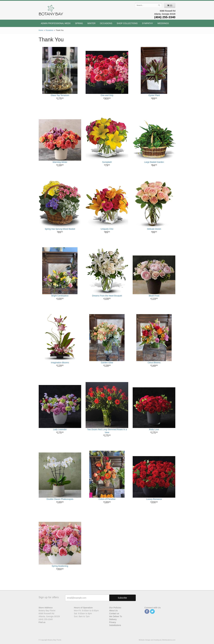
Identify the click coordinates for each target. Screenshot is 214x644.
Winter (91, 23)
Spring (79, 23)
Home (41, 30)
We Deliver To (116, 616)
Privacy (113, 622)
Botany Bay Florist (51, 11)
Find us (42, 622)
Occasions (106, 23)
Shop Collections (127, 23)
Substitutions (115, 625)
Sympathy (147, 23)
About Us (114, 611)
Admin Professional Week (56, 23)
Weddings (163, 23)
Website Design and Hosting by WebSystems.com (157, 640)
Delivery (113, 619)
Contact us (114, 613)
